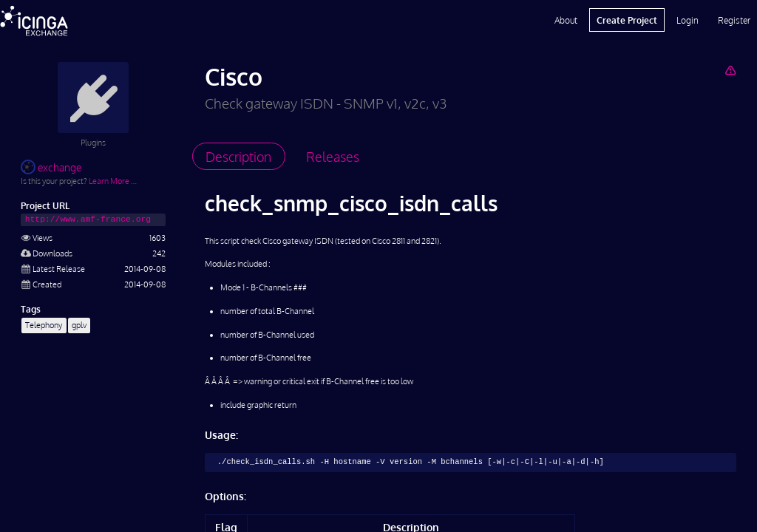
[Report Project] (730, 70)
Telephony (44, 325)
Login (688, 20)
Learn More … (113, 181)
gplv (79, 325)
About (566, 20)
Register (734, 20)
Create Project (627, 20)
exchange (51, 167)
